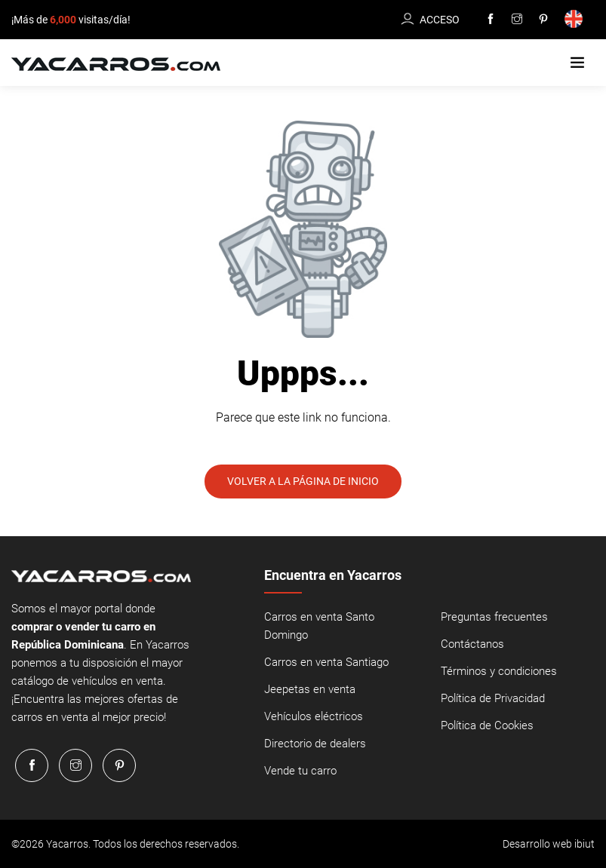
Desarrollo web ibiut (549, 844)
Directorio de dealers (315, 744)
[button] (577, 63)
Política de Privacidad (493, 698)
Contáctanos (472, 644)
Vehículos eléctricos (314, 716)
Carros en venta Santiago (326, 662)
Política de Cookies (487, 725)
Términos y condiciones (499, 671)
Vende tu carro (300, 771)
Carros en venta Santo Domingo (319, 626)
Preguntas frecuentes (494, 617)
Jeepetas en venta (310, 689)
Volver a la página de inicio (303, 481)
